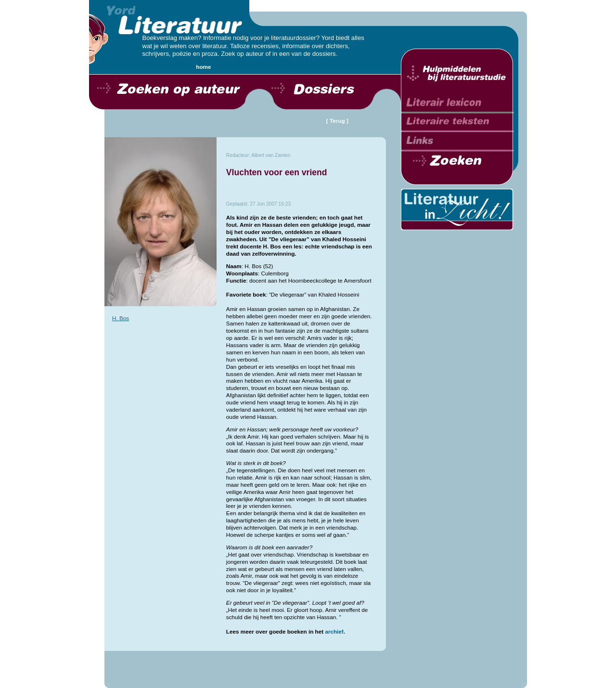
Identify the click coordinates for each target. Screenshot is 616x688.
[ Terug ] (337, 121)
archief (334, 631)
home (203, 67)
